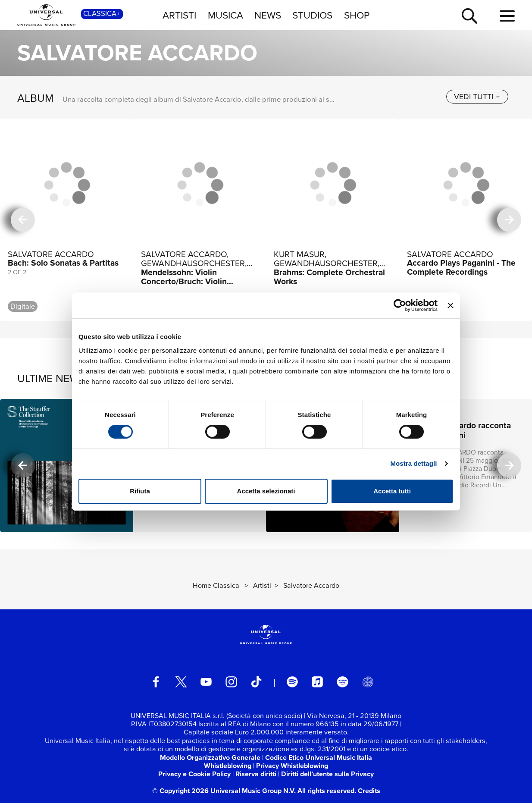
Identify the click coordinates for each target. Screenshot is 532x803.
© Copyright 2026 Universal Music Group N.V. (224, 791)
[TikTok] (256, 682)
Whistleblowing (228, 766)
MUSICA (225, 15)
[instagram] (231, 682)
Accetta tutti (392, 491)
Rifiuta (140, 491)
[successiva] (509, 220)
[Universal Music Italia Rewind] (368, 682)
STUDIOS (312, 15)
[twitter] (181, 682)
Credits (369, 791)
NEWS (268, 15)
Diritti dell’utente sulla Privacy (327, 774)
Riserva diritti (256, 774)
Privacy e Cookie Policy (194, 774)
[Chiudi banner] (451, 305)
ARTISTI (179, 15)
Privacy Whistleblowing (292, 766)
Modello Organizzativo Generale (210, 758)
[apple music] (318, 682)
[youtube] (206, 682)
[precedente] (23, 220)
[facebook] (156, 682)
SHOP (357, 15)
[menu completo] (507, 16)
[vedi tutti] (477, 97)
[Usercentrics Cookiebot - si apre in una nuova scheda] (400, 305)
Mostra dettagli (413, 463)
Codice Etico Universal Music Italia (319, 758)
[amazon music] (343, 682)
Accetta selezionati (266, 491)
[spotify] (293, 682)
